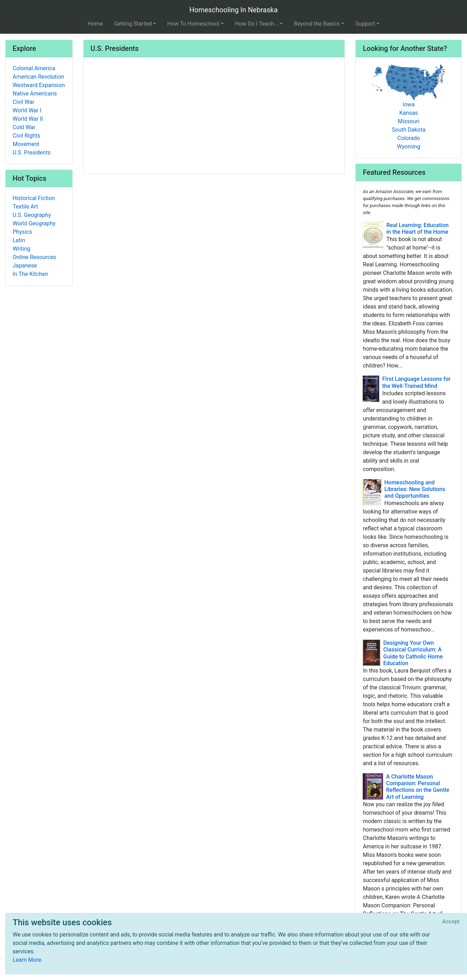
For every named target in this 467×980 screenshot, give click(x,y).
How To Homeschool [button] (193, 24)
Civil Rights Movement (27, 140)
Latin (19, 240)
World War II (28, 119)
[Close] (451, 922)
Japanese (25, 266)
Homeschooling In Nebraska (233, 10)
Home (95, 24)
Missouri (409, 121)
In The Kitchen (30, 274)
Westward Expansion (39, 85)
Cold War (24, 127)
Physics (22, 232)
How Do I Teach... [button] (257, 24)
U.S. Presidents (32, 153)
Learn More (27, 960)
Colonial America (34, 68)
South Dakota (409, 130)
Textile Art (25, 207)
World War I (27, 110)
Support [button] (365, 24)
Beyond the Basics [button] (317, 24)
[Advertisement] (214, 116)
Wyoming (409, 147)
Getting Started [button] (133, 24)
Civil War (24, 102)
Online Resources (34, 257)
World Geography (34, 223)
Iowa (409, 104)
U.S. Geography (32, 215)
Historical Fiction (34, 198)
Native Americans (35, 94)
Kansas (409, 113)
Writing (21, 249)
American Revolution (38, 77)
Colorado (409, 138)
